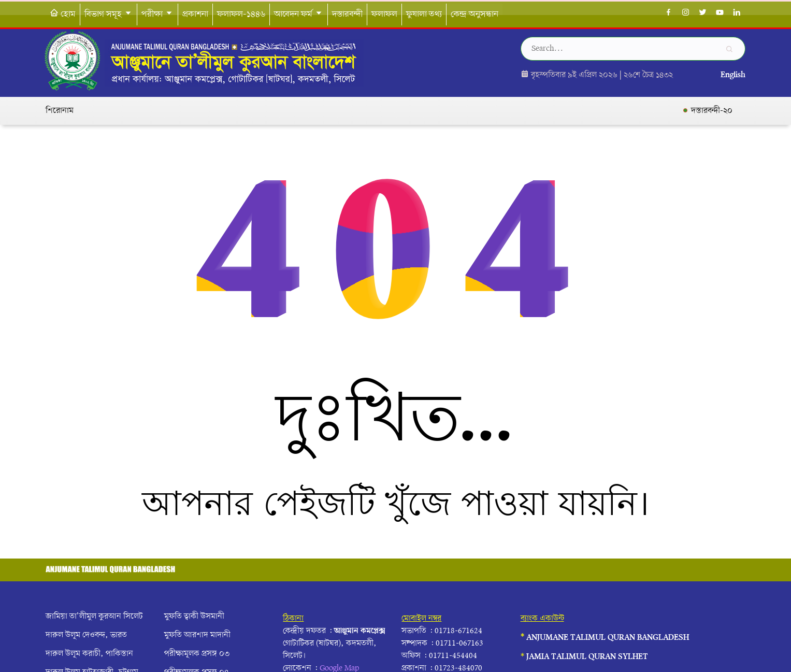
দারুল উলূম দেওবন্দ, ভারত (86, 635)
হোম (63, 14)
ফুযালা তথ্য (424, 14)
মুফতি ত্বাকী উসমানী (194, 617)
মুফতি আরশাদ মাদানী (197, 635)
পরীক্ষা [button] (157, 14)
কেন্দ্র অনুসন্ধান (474, 14)
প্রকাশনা (195, 14)
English (733, 75)
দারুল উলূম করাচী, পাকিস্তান (89, 654)
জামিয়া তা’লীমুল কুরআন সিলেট (94, 617)
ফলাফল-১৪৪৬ (241, 14)
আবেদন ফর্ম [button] (299, 14)
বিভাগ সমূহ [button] (109, 14)
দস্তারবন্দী (347, 14)
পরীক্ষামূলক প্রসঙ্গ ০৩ (197, 654)
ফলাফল (384, 14)
